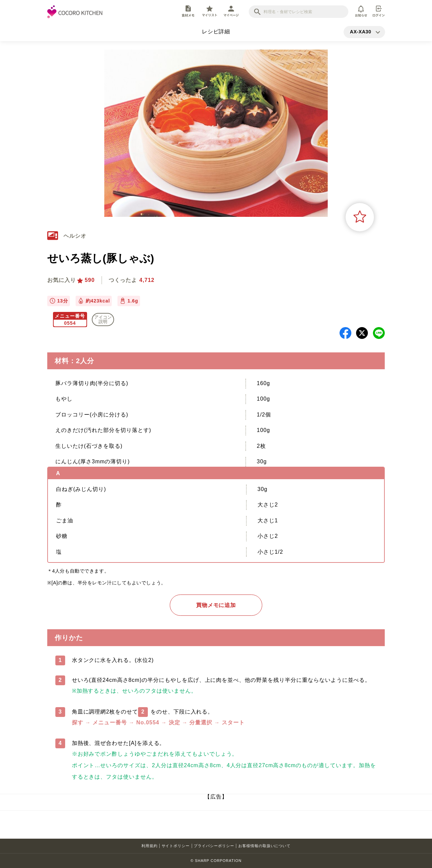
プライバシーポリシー (214, 846)
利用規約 (150, 846)
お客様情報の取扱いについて (264, 846)
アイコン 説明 (103, 319)
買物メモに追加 (216, 605)
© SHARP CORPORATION (216, 861)
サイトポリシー (176, 846)
